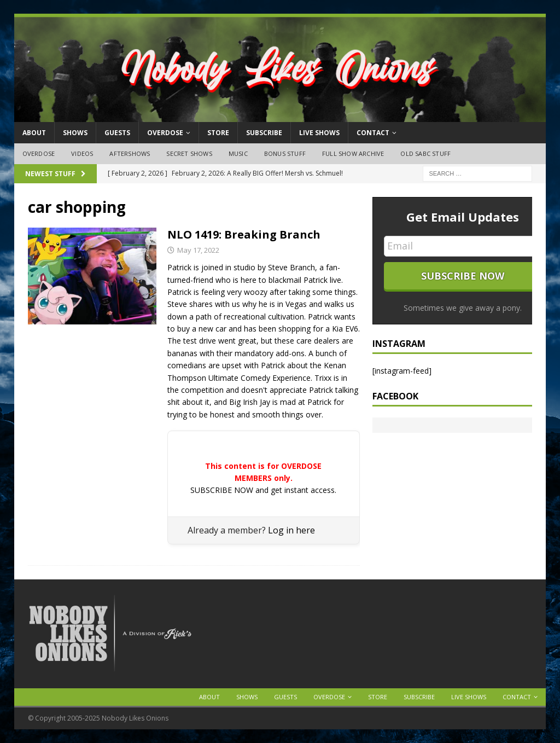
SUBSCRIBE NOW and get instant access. (263, 490)
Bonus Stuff (285, 153)
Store (218, 133)
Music (238, 153)
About (34, 133)
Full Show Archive (353, 153)
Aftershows (130, 153)
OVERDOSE (165, 133)
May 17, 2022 (198, 250)
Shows (75, 133)
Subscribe (264, 133)
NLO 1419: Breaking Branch (244, 234)
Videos (82, 153)
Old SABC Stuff (425, 153)
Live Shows (319, 133)
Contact (373, 133)
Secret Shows (189, 153)
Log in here (291, 530)
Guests (117, 133)
